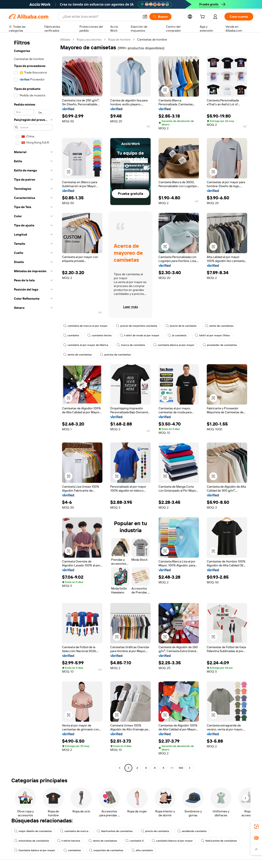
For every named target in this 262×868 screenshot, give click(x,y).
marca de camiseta (131, 345)
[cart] (203, 17)
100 (181, 768)
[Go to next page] (190, 768)
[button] (145, 17)
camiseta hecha (99, 335)
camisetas (72, 850)
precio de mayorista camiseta (137, 326)
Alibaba (65, 39)
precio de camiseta (155, 831)
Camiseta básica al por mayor (35, 850)
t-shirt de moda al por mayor (140, 335)
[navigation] (33, 404)
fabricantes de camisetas (115, 831)
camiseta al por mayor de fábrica (86, 345)
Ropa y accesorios (89, 39)
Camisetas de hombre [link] (152, 39)
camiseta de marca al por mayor (85, 326)
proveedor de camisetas (220, 345)
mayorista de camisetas (106, 850)
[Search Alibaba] (101, 17)
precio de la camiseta (181, 326)
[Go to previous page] (120, 768)
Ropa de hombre (119, 39)
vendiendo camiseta (192, 831)
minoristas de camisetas (32, 841)
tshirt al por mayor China (212, 335)
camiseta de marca (74, 831)
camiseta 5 (134, 841)
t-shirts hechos (69, 841)
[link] (256, 827)
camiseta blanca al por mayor (174, 345)
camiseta (71, 335)
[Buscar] (160, 17)
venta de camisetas (219, 326)
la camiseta (177, 335)
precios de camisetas (115, 355)
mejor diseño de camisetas (33, 831)
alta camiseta (142, 850)
